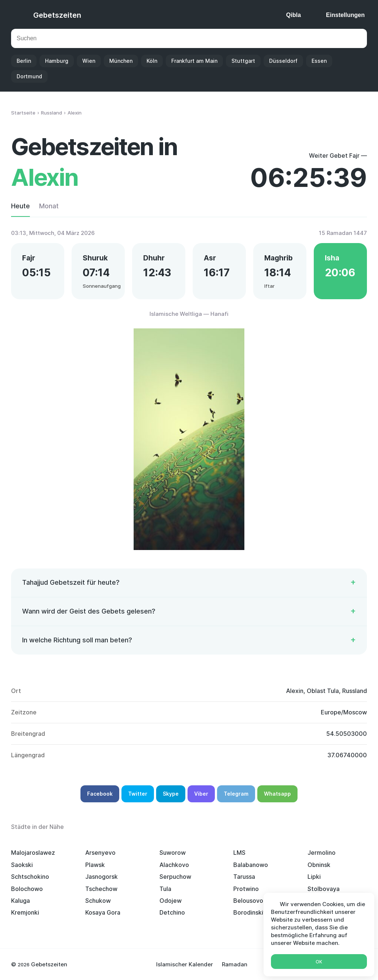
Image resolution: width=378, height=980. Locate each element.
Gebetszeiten (57, 15)
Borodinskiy (250, 912)
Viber (201, 794)
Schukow (98, 901)
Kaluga (20, 901)
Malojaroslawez (33, 853)
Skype (171, 794)
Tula (165, 889)
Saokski (22, 865)
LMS (239, 853)
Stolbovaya (324, 889)
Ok (319, 962)
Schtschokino (30, 877)
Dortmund (29, 76)
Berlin (24, 61)
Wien (89, 61)
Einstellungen (345, 15)
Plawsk (95, 865)
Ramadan (235, 964)
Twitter (138, 794)
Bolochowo (27, 889)
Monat (49, 206)
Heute (20, 206)
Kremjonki (25, 912)
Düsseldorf (283, 61)
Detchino (172, 912)
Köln (152, 61)
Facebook (100, 794)
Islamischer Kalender (185, 964)
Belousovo (248, 901)
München (121, 61)
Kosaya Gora (103, 912)
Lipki (314, 877)
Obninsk (319, 865)
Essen (319, 61)
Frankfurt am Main (194, 61)
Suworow (173, 853)
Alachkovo (174, 865)
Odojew (171, 901)
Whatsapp (277, 794)
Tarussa (244, 877)
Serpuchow (175, 877)
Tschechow (101, 889)
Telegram (236, 794)
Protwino (246, 889)
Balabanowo (251, 865)
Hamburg (57, 61)
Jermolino (322, 853)
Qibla (293, 15)
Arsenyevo (100, 853)
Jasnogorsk (102, 877)
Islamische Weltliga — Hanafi (189, 314)
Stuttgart (243, 61)
